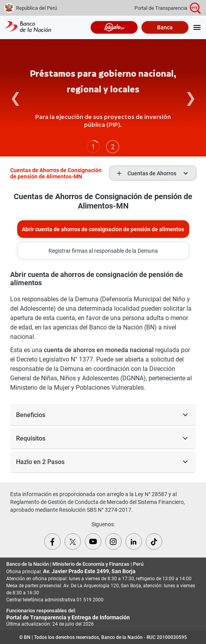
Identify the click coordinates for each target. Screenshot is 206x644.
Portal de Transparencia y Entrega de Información (68, 617)
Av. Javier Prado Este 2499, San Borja (89, 571)
